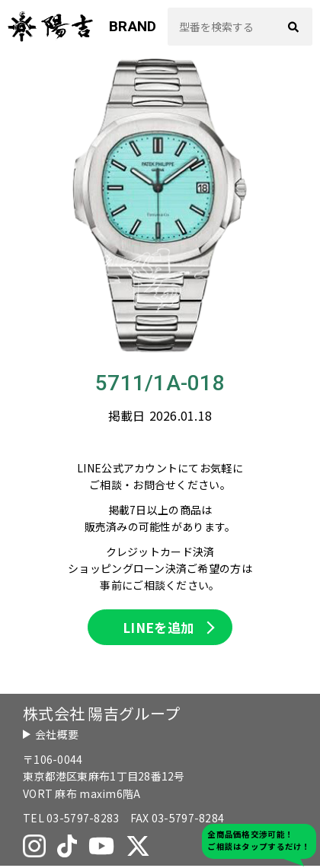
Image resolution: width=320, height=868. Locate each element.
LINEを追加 (158, 628)
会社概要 (57, 736)
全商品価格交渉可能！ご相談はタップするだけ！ (259, 840)
